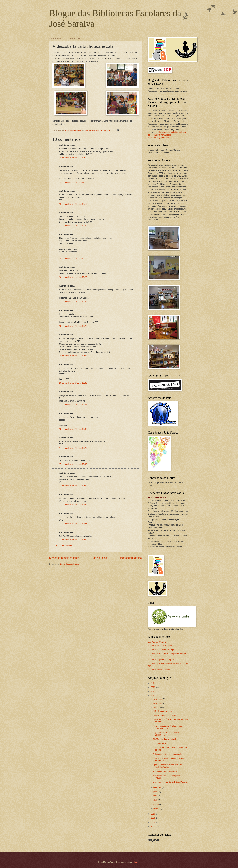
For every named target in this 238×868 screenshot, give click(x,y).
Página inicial (100, 558)
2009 (153, 818)
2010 (153, 814)
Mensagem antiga (131, 558)
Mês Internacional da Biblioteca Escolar (170, 782)
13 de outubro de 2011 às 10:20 (73, 226)
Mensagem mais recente (64, 558)
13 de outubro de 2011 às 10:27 (73, 356)
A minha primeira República (165, 771)
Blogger (136, 862)
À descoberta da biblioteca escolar (168, 754)
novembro (158, 703)
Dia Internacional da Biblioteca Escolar (169, 715)
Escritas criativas (160, 743)
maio (156, 796)
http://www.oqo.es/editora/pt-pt (161, 660)
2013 (153, 687)
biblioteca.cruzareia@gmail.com (172, 132)
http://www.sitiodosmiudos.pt (160, 670)
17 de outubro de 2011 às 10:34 (73, 505)
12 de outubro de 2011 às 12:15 (73, 158)
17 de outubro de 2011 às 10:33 (73, 486)
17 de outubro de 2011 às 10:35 (73, 524)
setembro (157, 787)
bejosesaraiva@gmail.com (159, 135)
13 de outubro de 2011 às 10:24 (73, 302)
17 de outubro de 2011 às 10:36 (73, 540)
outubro (157, 707)
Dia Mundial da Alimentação (165, 739)
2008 (153, 822)
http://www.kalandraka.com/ (160, 646)
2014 (153, 683)
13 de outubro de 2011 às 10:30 (73, 383)
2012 (153, 691)
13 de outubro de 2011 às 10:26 (73, 326)
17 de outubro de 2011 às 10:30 (73, 464)
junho (156, 792)
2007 (153, 826)
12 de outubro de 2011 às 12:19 (73, 182)
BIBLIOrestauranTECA (163, 711)
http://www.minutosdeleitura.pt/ (161, 650)
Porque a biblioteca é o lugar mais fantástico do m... (167, 727)
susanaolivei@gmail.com (159, 138)
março (156, 804)
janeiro (156, 808)
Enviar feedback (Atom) (70, 564)
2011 (153, 696)
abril (155, 800)
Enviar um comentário (66, 546)
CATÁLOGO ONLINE (157, 642)
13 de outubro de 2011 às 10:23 (73, 258)
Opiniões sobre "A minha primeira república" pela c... (167, 766)
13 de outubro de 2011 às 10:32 (73, 405)
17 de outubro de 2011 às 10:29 (73, 448)
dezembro (158, 699)
